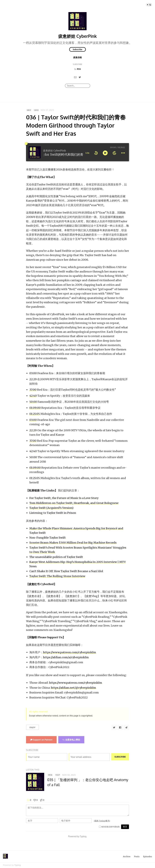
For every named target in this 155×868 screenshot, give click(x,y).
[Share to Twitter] (114, 727)
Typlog (17, 865)
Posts (137, 856)
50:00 (33, 402)
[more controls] (123, 153)
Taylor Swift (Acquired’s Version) (51, 508)
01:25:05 (35, 414)
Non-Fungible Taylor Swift (48, 538)
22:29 (33, 379)
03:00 (33, 373)
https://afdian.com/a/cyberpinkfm (66, 657)
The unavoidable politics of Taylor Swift (56, 557)
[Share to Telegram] (126, 727)
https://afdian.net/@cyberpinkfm (73, 688)
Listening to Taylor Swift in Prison (53, 513)
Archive (127, 856)
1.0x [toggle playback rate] (87, 153)
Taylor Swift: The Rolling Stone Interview (57, 576)
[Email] (75, 77)
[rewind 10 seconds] (96, 153)
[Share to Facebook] (120, 727)
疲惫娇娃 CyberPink (77, 36)
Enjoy (32, 727)
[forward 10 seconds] (114, 153)
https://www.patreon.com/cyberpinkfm (69, 652)
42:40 (33, 396)
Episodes (148, 856)
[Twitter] (80, 77)
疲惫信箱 (77, 57)
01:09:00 (35, 408)
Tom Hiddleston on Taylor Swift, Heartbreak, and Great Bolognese (74, 503)
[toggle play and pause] (105, 153)
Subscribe (77, 49)
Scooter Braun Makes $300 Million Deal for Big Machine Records (73, 543)
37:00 (33, 390)
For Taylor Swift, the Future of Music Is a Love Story (64, 498)
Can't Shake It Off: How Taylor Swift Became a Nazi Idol (66, 571)
